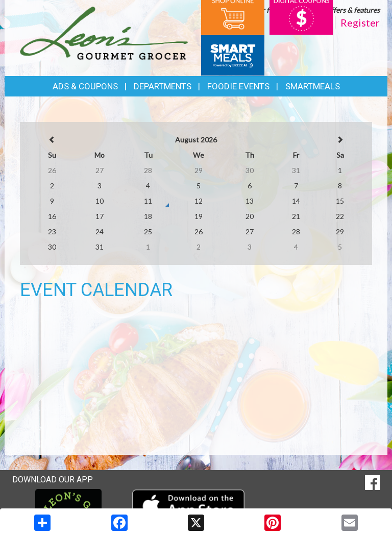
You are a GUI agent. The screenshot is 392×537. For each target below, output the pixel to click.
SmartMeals (313, 86)
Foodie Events (238, 86)
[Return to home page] (104, 32)
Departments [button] (163, 86)
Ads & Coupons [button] (85, 86)
